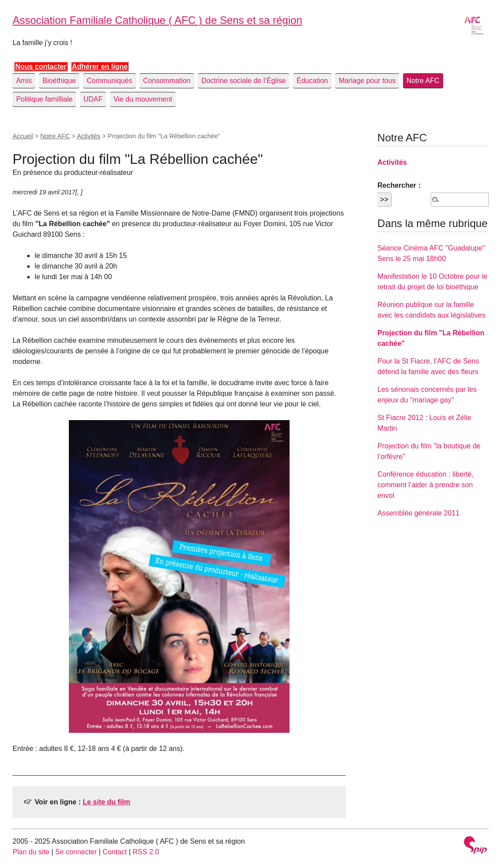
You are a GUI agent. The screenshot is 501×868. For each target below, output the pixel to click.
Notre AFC (423, 81)
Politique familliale (44, 99)
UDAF (93, 99)
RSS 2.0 (146, 852)
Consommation (167, 81)
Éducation (312, 81)
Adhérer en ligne (100, 66)
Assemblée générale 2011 (418, 513)
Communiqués (109, 81)
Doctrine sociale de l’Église (243, 81)
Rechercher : (399, 185)
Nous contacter (41, 66)
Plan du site (31, 852)
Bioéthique (59, 81)
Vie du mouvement (143, 99)
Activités (89, 136)
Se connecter (76, 852)
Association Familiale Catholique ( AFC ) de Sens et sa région (157, 20)
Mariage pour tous (367, 81)
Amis (24, 81)
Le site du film (106, 802)
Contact (115, 852)
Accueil (23, 136)
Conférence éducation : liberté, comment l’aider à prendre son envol (426, 485)
